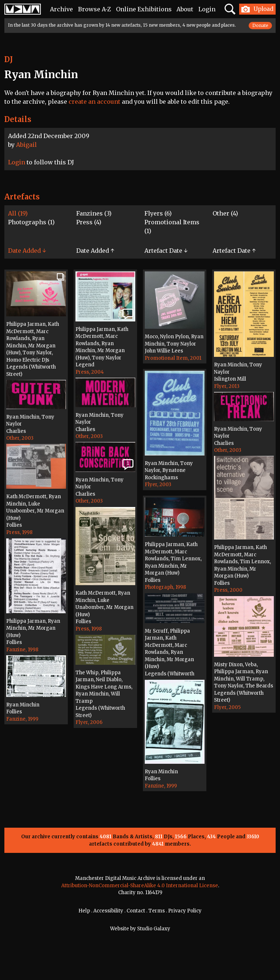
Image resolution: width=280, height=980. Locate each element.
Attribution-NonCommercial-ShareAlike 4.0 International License (140, 886)
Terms (157, 911)
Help (84, 911)
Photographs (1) (31, 222)
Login (207, 9)
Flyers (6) (158, 213)
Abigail (26, 145)
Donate (260, 25)
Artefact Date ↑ (234, 251)
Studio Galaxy (154, 929)
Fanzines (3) (94, 213)
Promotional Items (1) (172, 226)
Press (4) (89, 222)
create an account (94, 102)
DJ (9, 59)
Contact (136, 911)
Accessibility (108, 911)
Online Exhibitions (144, 9)
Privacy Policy (185, 911)
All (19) (18, 213)
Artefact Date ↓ (166, 251)
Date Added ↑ (95, 251)
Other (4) (225, 213)
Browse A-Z (94, 9)
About (185, 9)
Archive (61, 9)
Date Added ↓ (27, 251)
